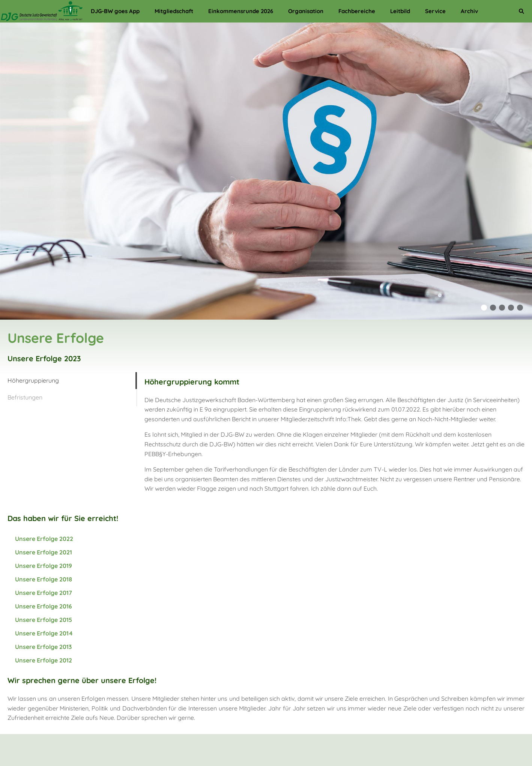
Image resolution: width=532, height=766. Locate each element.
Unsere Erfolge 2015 (44, 620)
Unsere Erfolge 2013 (43, 647)
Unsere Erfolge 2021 (44, 552)
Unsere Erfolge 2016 (44, 606)
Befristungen (25, 397)
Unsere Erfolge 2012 (44, 660)
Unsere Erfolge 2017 (44, 593)
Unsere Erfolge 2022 (44, 539)
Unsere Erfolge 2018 (44, 579)
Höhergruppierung (33, 380)
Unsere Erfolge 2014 (44, 633)
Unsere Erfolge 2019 (44, 566)
